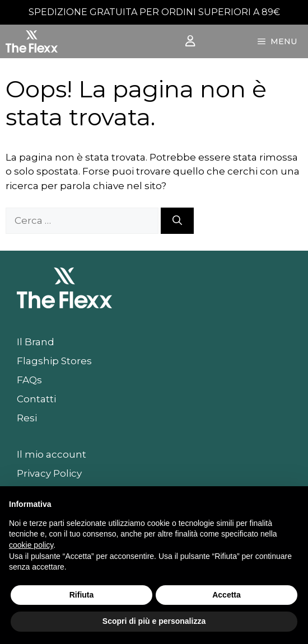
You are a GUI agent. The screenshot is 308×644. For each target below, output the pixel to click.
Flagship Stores (54, 361)
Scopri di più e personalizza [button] (154, 621)
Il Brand (36, 342)
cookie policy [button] (31, 545)
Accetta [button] (227, 595)
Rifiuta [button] (82, 595)
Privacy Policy (49, 473)
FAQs (29, 380)
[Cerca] (177, 221)
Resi (27, 418)
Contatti (36, 399)
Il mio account (52, 454)
